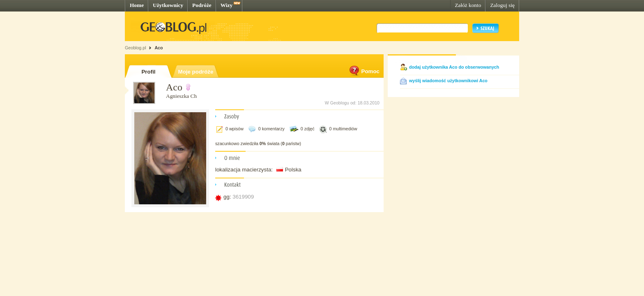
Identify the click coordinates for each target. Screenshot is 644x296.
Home (137, 5)
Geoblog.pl (136, 48)
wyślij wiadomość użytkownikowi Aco (448, 81)
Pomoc (364, 71)
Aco (159, 48)
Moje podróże (196, 72)
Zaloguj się (502, 5)
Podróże (202, 5)
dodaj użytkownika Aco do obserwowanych (454, 67)
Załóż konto (468, 5)
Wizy (227, 5)
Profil (148, 72)
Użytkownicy (168, 5)
